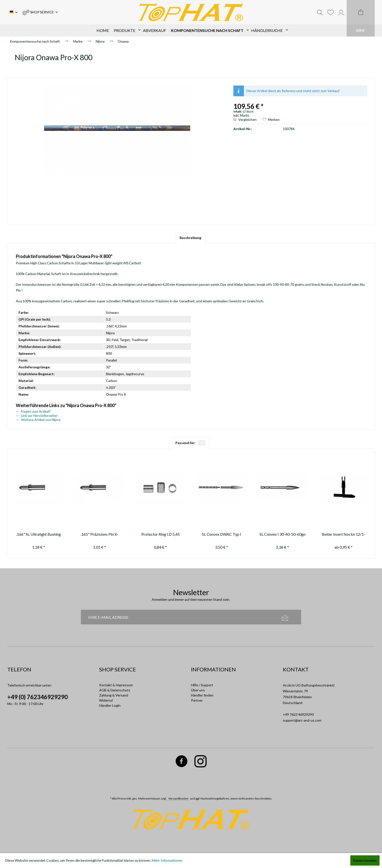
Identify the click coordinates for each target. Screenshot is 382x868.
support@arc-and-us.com (302, 720)
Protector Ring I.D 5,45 (161, 534)
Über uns (198, 690)
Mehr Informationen (167, 860)
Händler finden (202, 695)
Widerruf (106, 700)
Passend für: (190, 443)
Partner (197, 700)
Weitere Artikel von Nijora (38, 420)
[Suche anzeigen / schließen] (320, 12)
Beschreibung (190, 238)
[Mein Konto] (341, 12)
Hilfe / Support (202, 685)
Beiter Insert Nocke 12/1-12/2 (344, 535)
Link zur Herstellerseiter (37, 415)
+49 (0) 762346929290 (38, 697)
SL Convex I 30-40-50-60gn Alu (282, 535)
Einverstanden (365, 860)
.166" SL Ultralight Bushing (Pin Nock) (38, 535)
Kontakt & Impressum (116, 685)
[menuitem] (40, 12)
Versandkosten (178, 798)
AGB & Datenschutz (115, 690)
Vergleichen (245, 119)
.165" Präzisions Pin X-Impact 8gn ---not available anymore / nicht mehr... (100, 535)
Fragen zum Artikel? (33, 411)
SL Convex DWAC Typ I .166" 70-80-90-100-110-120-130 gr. (221, 535)
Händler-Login (110, 705)
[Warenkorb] (361, 18)
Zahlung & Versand (114, 695)
